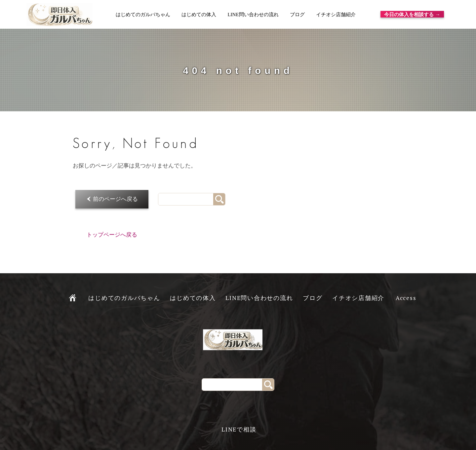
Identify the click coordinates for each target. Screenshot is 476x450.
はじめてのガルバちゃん (143, 15)
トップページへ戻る (112, 235)
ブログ (297, 15)
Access (406, 298)
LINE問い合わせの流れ (253, 15)
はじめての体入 (199, 15)
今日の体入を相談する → (412, 14)
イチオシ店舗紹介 (336, 15)
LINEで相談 (239, 429)
